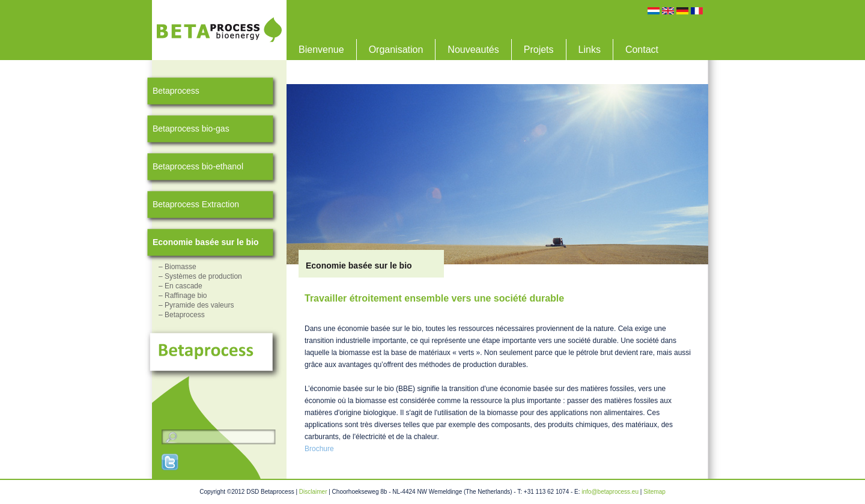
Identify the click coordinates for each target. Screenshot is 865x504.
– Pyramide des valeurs (196, 305)
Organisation (396, 50)
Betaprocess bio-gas (191, 129)
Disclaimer (313, 492)
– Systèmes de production (200, 276)
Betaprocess (176, 91)
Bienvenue (321, 50)
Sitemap (654, 492)
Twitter (171, 462)
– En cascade (181, 286)
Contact (642, 50)
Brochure (319, 449)
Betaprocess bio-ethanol (198, 166)
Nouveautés (473, 50)
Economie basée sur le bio (206, 242)
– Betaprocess (182, 315)
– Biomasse (178, 267)
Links (590, 50)
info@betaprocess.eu (610, 492)
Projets (539, 50)
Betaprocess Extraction (196, 204)
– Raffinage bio (183, 296)
